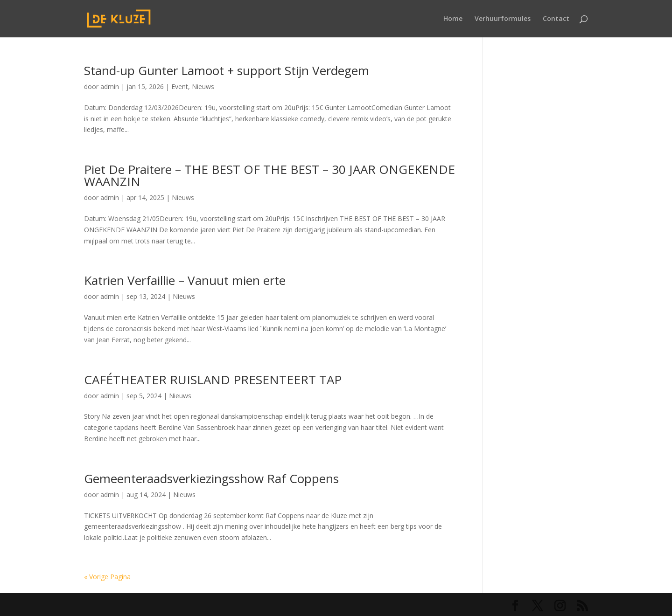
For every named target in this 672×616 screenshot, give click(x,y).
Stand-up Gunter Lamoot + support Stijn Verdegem (227, 70)
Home (453, 19)
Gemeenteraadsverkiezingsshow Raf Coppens (211, 478)
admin (110, 87)
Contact (556, 19)
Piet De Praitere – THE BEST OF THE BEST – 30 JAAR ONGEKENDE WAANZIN (269, 175)
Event (180, 87)
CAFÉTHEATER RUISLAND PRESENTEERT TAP (213, 380)
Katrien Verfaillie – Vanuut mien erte (185, 280)
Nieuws (203, 87)
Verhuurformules (503, 19)
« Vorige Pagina (107, 577)
